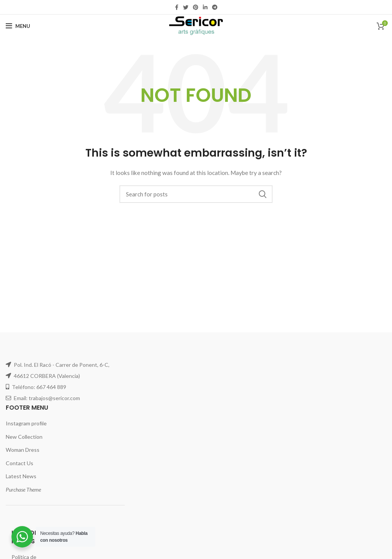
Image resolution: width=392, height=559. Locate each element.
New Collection (24, 437)
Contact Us (20, 463)
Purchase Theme (23, 490)
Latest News (21, 476)
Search (262, 194)
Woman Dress (23, 450)
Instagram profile (26, 423)
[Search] (196, 194)
